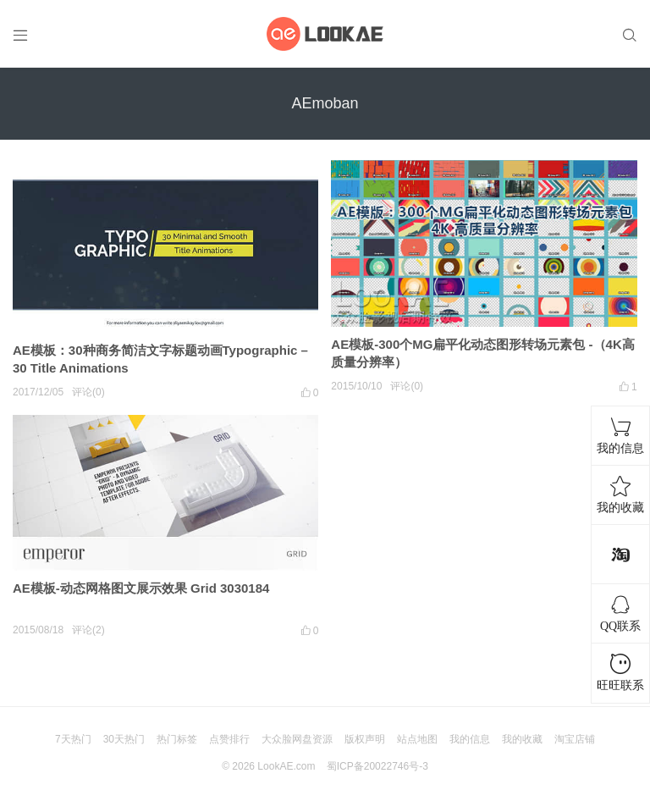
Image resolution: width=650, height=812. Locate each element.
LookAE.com (286, 766)
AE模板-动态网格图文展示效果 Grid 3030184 (141, 588)
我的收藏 (522, 739)
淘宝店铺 (575, 739)
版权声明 (365, 739)
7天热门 (73, 739)
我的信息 (470, 739)
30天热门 (124, 739)
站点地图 (417, 739)
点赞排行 (229, 739)
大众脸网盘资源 (297, 739)
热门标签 (177, 739)
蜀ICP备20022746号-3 (377, 766)
